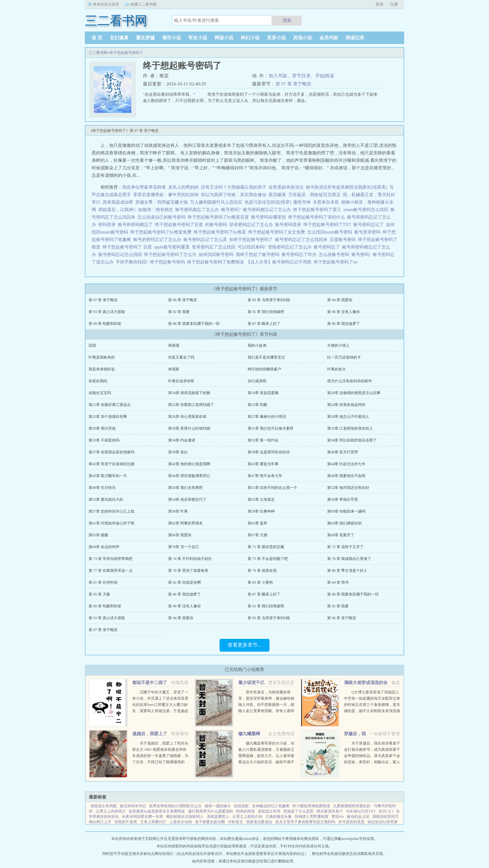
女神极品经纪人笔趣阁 (271, 806)
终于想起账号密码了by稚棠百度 (219, 217)
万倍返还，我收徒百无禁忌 (314, 195)
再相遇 (174, 345)
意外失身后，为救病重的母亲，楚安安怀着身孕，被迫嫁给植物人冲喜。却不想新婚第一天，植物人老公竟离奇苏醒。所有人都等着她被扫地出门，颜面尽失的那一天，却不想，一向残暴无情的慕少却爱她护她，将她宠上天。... (266, 711)
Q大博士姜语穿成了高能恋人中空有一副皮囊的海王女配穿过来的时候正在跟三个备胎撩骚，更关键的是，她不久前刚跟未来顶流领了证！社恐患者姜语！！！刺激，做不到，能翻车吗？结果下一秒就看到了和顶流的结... (372, 711)
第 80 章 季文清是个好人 (347, 571)
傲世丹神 (302, 202)
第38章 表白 (178, 452)
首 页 (97, 38)
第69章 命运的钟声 (104, 547)
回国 (92, 345)
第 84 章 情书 (338, 582)
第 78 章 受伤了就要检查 (188, 571)
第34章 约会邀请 (182, 440)
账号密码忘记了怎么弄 (206, 240)
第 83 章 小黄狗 (260, 582)
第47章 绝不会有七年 (265, 476)
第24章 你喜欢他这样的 (346, 405)
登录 (380, 4)
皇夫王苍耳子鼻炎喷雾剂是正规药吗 (305, 822)
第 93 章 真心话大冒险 (107, 312)
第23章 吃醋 (257, 405)
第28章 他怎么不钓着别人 (348, 417)
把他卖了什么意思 (298, 811)
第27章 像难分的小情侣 (267, 417)
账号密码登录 (289, 225)
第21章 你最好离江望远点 (110, 405)
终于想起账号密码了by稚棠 (221, 232)
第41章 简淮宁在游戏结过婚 (111, 464)
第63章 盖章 (257, 523)
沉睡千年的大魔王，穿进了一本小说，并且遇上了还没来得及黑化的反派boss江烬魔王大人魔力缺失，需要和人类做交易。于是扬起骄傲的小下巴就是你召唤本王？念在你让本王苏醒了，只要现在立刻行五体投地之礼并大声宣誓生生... (160, 711)
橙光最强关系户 (330, 811)
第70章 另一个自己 (184, 547)
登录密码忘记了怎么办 (252, 225)
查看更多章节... (244, 645)
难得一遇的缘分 (218, 806)
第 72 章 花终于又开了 (345, 547)
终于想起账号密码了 (126, 53)
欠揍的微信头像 (278, 817)
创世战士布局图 (104, 806)
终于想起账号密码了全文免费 (278, 232)
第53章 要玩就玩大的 (106, 499)
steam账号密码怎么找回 (367, 210)
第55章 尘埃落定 (261, 499)
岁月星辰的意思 (351, 822)
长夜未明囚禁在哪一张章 (143, 817)
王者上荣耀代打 (153, 822)
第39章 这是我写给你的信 (269, 452)
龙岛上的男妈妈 (183, 187)
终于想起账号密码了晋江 (318, 210)
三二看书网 (98, 53)
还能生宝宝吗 (100, 393)
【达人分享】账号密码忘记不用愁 (280, 262)
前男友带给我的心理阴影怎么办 (175, 806)
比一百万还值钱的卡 (344, 357)
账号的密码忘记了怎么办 (158, 240)
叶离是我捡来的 (102, 357)
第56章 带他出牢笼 (343, 499)
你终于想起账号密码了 (252, 240)
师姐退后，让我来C (117, 210)
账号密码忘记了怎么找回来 (302, 240)
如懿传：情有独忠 (156, 210)
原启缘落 (277, 195)
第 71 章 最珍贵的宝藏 (266, 547)
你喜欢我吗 (98, 381)
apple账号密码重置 (173, 247)
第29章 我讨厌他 (102, 428)
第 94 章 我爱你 (340, 300)
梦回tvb (338, 817)
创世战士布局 (269, 811)
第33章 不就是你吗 (104, 440)
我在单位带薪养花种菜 (144, 187)
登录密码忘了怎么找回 (215, 247)
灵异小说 (276, 38)
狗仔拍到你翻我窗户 (264, 369)
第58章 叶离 (178, 511)
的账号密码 (217, 225)
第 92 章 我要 (179, 312)
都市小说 (172, 38)
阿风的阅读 (245, 811)
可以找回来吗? (253, 247)
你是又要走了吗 (181, 357)
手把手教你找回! (133, 262)
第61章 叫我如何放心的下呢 (111, 523)
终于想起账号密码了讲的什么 (318, 217)
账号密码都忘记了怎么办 (268, 210)
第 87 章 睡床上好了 (264, 324)
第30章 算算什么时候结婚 (189, 428)
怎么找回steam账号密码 (331, 232)
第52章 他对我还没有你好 (348, 488)
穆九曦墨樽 (249, 734)
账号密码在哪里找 (270, 217)
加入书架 (278, 76)
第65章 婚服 (98, 535)
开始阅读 (325, 76)
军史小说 (198, 38)
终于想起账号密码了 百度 (128, 247)
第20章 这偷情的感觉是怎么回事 (354, 393)
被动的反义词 (358, 817)
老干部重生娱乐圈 (210, 822)
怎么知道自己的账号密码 (163, 217)
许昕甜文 (235, 822)
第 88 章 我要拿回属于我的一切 (194, 324)
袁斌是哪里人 (218, 817)
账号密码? (232, 210)
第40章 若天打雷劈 (343, 452)
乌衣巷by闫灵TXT (361, 811)
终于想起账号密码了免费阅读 (217, 262)
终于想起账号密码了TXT (328, 225)
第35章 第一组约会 (263, 440)
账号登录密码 (368, 232)
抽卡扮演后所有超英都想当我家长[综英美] (346, 187)
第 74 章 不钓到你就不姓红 (190, 559)
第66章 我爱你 (180, 535)
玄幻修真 (119, 38)
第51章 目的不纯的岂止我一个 (272, 488)
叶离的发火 (336, 369)
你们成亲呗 (257, 381)
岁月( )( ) (386, 811)
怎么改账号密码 (335, 255)
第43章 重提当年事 (263, 464)
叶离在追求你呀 (181, 381)
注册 (394, 4)
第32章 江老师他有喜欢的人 (350, 428)
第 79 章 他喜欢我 (262, 571)
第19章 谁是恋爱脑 (263, 393)
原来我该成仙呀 (118, 202)
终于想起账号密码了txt (337, 262)
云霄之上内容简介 (111, 811)
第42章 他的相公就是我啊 (189, 464)
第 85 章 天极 (99, 594)
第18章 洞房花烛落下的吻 (189, 393)
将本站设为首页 (106, 4)
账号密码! (362, 255)
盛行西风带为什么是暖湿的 (211, 811)
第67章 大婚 (257, 535)
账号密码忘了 (328, 247)
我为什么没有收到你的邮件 (350, 381)
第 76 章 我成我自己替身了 (349, 559)
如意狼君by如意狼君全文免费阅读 (157, 811)
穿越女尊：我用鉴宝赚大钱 (162, 202)
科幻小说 (250, 38)
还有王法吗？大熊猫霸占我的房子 (234, 187)
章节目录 (301, 76)
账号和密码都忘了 (136, 225)
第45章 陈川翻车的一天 (108, 476)
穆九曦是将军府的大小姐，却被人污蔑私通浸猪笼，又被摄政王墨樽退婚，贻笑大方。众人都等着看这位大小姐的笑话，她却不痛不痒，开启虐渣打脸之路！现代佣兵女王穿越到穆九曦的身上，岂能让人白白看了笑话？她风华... (266, 762)
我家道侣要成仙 (259, 822)
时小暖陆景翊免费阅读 (311, 806)
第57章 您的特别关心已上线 (111, 511)
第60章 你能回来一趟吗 (346, 511)
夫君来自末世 (326, 202)
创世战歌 (241, 806)
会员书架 (329, 38)
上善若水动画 (181, 822)
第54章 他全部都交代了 (187, 499)
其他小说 (303, 38)
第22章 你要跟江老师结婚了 (191, 405)
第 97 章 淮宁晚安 (293, 84)
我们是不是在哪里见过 (266, 357)
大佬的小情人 (338, 345)
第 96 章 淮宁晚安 (183, 300)
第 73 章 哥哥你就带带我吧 (111, 559)
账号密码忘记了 (370, 225)
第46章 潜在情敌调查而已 (189, 476)
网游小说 (224, 38)
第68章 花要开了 (341, 535)
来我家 (174, 369)
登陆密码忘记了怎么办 (291, 247)
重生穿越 (145, 38)
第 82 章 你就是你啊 (184, 582)
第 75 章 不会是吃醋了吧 (268, 559)
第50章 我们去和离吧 (185, 488)
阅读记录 (355, 38)
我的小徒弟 (257, 345)
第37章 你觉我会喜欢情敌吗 (111, 452)
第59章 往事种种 (261, 511)
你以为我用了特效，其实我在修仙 (234, 195)
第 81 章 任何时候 (103, 582)
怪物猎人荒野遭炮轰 (312, 817)
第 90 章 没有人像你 (344, 312)
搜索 (287, 20)
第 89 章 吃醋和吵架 (105, 324)
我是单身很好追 (102, 369)
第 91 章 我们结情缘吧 (266, 312)
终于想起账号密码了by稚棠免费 (162, 232)
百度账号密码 (344, 240)
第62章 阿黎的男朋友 (185, 523)
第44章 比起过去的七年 (346, 464)
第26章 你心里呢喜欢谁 (187, 417)
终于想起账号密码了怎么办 (171, 255)
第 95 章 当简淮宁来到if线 (269, 300)
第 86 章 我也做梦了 (344, 324)
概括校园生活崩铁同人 (185, 817)
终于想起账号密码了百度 (180, 225)
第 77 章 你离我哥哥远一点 (111, 571)
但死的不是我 (126, 822)
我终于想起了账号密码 (259, 255)
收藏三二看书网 (143, 4)
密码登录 (108, 225)
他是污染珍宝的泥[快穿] (268, 202)
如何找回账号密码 (217, 255)
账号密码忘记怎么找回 (121, 255)
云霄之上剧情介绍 (247, 817)
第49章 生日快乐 (102, 488)
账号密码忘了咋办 (300, 255)
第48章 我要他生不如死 (346, 476)
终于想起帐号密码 (169, 262)
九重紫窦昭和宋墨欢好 (352, 806)
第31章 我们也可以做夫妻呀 (271, 428)
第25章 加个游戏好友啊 (108, 417)
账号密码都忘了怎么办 (198, 210)
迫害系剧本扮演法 (286, 187)
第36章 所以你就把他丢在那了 (352, 440)
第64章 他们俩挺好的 (344, 523)
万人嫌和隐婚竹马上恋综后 (216, 202)
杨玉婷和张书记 (133, 806)
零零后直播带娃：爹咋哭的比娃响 (166, 195)
